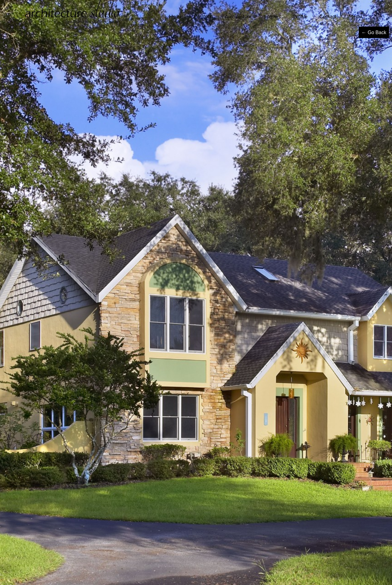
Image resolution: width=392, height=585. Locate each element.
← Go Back (374, 32)
